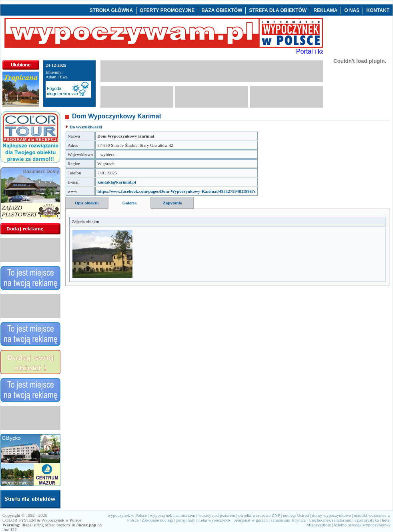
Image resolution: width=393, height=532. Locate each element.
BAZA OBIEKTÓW (222, 10)
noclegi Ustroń (296, 515)
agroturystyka (367, 520)
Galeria (129, 203)
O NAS (352, 10)
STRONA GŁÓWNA (111, 10)
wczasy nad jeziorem (217, 515)
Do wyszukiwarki (86, 127)
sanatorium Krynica (288, 520)
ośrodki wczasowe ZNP (259, 515)
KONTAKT (378, 10)
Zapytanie (172, 203)
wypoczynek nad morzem (173, 515)
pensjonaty (186, 520)
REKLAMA (325, 10)
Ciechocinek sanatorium (330, 520)
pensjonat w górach (251, 520)
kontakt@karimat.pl (117, 182)
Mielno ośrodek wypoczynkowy (362, 525)
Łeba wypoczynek (214, 520)
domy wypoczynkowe (332, 515)
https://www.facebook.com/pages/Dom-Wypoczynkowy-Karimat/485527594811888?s (176, 191)
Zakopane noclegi (157, 520)
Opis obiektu (86, 203)
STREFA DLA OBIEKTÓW (278, 10)
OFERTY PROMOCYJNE (167, 10)
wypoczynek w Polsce (127, 515)
